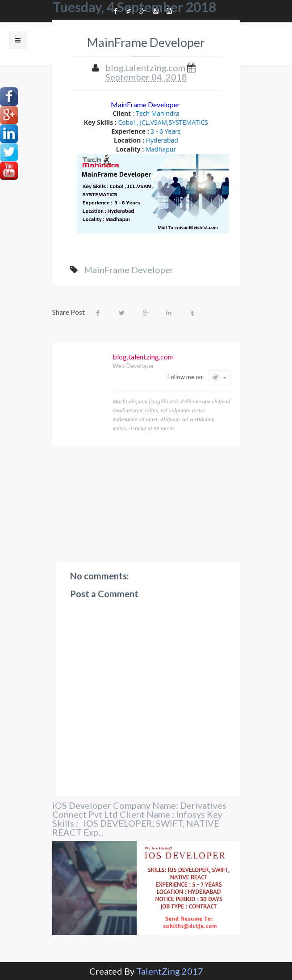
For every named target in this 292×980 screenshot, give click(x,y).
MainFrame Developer (146, 104)
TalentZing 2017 (170, 971)
